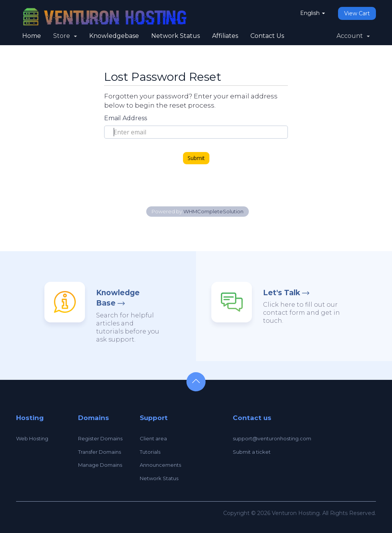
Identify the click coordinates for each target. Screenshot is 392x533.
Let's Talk (282, 293)
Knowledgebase (114, 36)
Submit (196, 158)
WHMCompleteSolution (213, 211)
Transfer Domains (100, 452)
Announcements (160, 465)
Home (32, 36)
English (313, 13)
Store (65, 36)
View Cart (357, 13)
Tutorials (150, 452)
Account (353, 36)
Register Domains (100, 438)
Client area (153, 438)
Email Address (126, 118)
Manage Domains (100, 465)
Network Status (176, 36)
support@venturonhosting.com (272, 438)
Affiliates (225, 36)
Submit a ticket (252, 452)
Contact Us (267, 36)
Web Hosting (32, 438)
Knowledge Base (118, 298)
